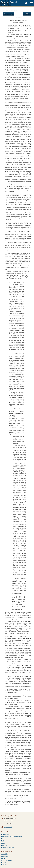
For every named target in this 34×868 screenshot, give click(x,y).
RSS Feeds (4, 845)
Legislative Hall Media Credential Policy (12, 837)
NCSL (3, 843)
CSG (3, 839)
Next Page (27, 14)
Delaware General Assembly (9, 3)
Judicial (3, 858)
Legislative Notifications (8, 847)
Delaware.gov (5, 856)
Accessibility (5, 854)
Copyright (4, 863)
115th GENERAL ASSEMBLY (10, 10)
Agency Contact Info (7, 860)
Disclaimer (4, 865)
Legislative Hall (8, 827)
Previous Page (8, 14)
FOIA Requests (5, 834)
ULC (3, 841)
